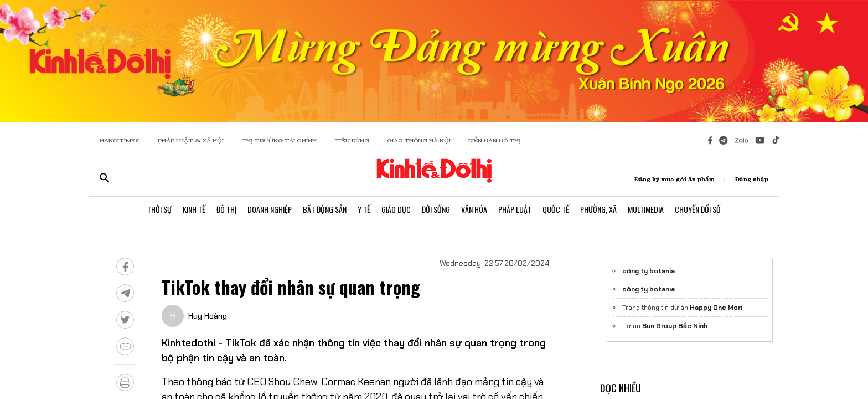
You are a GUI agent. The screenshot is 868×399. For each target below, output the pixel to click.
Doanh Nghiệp (270, 209)
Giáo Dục (396, 209)
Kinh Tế (194, 209)
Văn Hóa (474, 209)
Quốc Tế (556, 209)
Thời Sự (159, 209)
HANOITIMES (120, 140)
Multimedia (646, 209)
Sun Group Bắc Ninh (675, 326)
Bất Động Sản (325, 209)
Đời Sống (436, 209)
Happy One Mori (716, 308)
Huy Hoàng (208, 316)
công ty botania (649, 271)
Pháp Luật (515, 209)
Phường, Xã (598, 209)
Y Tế (364, 209)
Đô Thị (226, 209)
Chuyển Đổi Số (698, 209)
